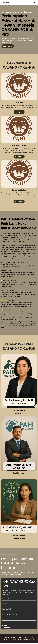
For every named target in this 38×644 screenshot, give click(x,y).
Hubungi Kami (19, 112)
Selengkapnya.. (8, 46)
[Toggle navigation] (34, 2)
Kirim (7, 627)
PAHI (7, 2)
